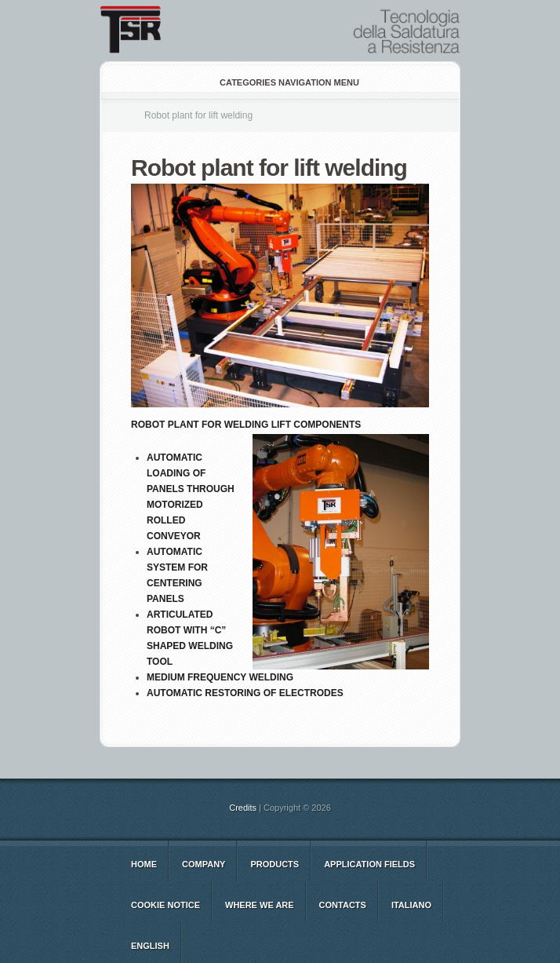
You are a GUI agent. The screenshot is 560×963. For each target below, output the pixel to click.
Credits (243, 808)
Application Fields (369, 864)
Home (144, 864)
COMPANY (204, 864)
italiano (411, 905)
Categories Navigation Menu (279, 82)
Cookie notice (165, 905)
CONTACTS (343, 905)
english (150, 946)
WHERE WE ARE (260, 905)
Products (275, 864)
